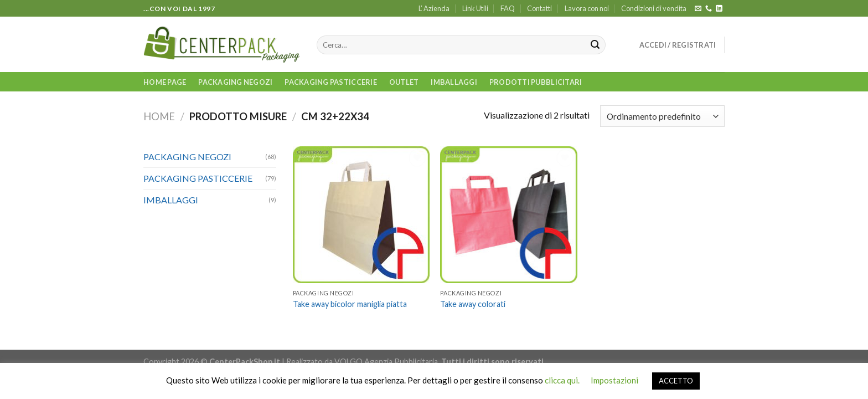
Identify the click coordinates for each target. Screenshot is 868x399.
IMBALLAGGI (454, 82)
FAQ (508, 8)
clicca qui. (562, 380)
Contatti (539, 8)
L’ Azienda (434, 8)
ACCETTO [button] (676, 381)
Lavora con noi (587, 8)
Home (159, 116)
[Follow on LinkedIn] (719, 9)
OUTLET (404, 82)
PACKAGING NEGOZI (235, 82)
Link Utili (475, 8)
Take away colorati (473, 304)
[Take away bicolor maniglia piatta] (361, 215)
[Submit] (595, 45)
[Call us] (709, 9)
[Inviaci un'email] (698, 9)
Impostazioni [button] (614, 380)
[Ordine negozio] (662, 116)
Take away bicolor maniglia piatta (350, 304)
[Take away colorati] (508, 215)
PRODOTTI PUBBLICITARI (536, 82)
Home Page (165, 82)
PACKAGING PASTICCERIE (330, 82)
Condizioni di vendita (654, 8)
